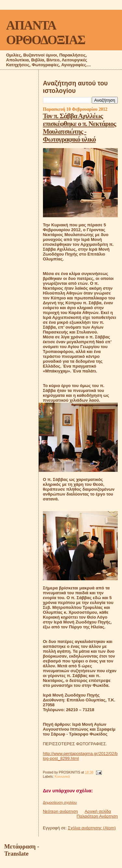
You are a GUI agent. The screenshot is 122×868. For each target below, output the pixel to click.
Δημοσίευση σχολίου (60, 802)
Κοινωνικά (62, 777)
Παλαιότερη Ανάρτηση (97, 816)
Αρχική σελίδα (98, 811)
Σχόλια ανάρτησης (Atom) (92, 828)
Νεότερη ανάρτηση (61, 811)
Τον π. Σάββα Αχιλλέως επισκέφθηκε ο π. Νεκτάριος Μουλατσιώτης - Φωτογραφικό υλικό (80, 127)
